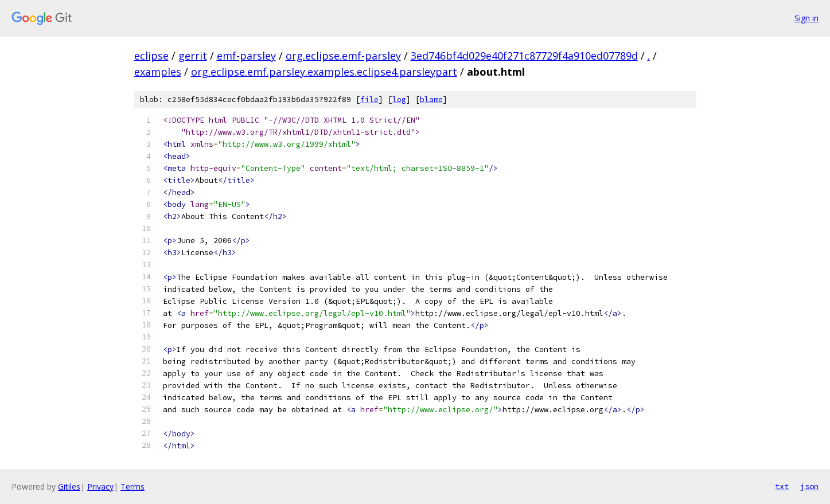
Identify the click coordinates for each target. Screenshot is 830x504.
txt (782, 486)
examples (158, 72)
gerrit (193, 56)
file (369, 99)
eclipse (151, 56)
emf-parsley (246, 56)
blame (431, 99)
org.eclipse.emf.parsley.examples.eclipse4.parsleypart (324, 72)
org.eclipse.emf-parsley (343, 56)
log (399, 99)
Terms (133, 487)
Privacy (100, 487)
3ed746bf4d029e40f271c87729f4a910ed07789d (524, 56)
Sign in (806, 18)
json (809, 486)
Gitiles (69, 487)
